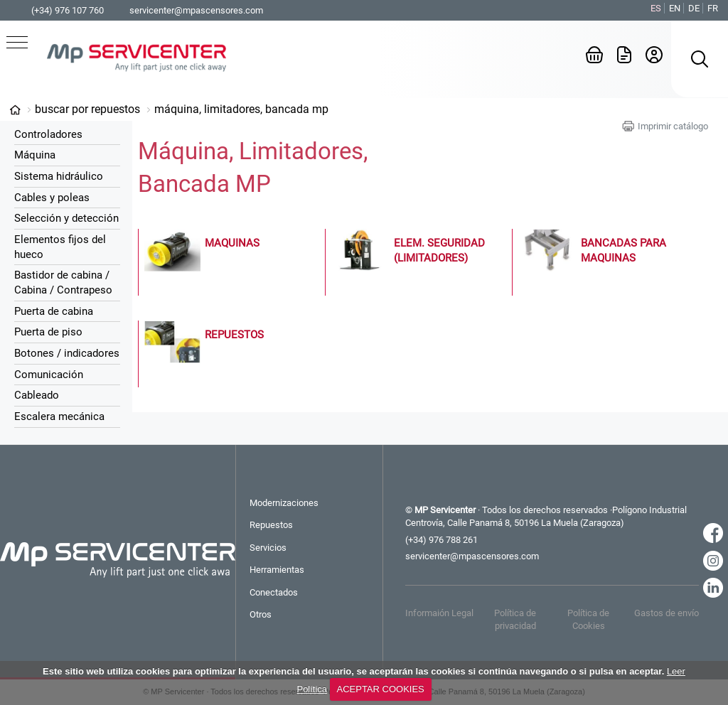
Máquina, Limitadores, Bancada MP (241, 109)
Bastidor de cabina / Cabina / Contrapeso (63, 282)
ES (656, 8)
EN (675, 8)
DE (694, 8)
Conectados (274, 592)
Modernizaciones (284, 503)
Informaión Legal (439, 613)
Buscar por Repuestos (87, 109)
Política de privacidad (515, 619)
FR (713, 8)
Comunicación (49, 375)
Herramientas (277, 570)
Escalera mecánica (59, 416)
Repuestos (271, 525)
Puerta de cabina (54, 311)
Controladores (48, 134)
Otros (261, 614)
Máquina (35, 155)
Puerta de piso (48, 332)
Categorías (15, 110)
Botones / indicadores (67, 353)
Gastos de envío (667, 613)
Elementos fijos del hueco (60, 247)
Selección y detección (66, 218)
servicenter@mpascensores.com (196, 10)
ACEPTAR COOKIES (380, 689)
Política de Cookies (588, 619)
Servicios (268, 548)
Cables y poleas (52, 198)
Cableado (37, 395)
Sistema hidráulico (59, 176)
